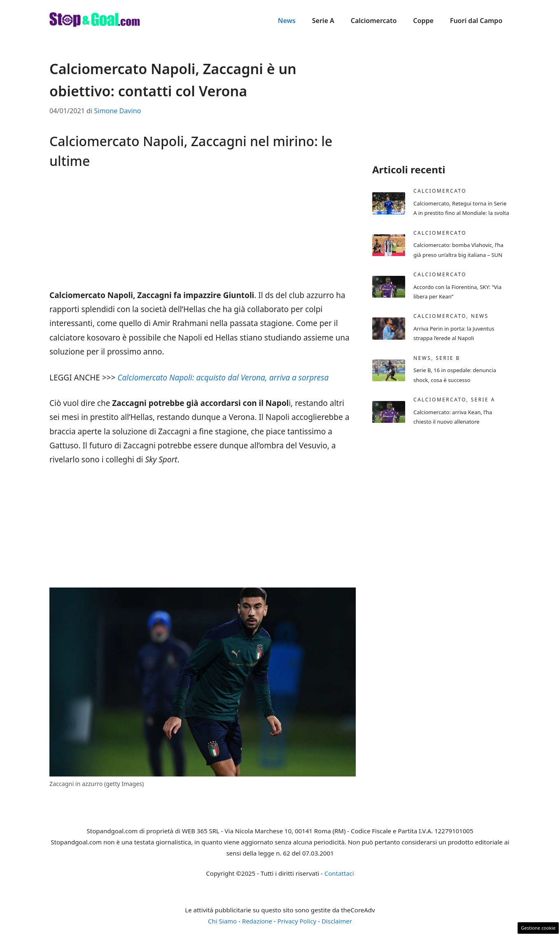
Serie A (323, 21)
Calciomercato (374, 21)
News (287, 21)
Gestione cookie (538, 928)
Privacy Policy (297, 921)
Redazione (257, 921)
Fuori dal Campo (476, 21)
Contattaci (339, 873)
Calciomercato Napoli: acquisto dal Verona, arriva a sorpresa (223, 378)
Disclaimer (337, 921)
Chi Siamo (222, 921)
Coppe (423, 21)
